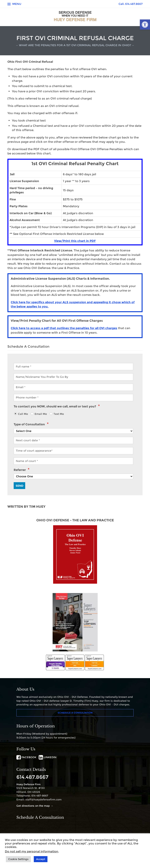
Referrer (21, 470)
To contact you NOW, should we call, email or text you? (57, 406)
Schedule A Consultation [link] (75, 713)
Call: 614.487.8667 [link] (131, 4)
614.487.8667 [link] (32, 777)
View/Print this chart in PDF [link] (75, 241)
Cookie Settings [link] (18, 859)
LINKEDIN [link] (48, 757)
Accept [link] (41, 859)
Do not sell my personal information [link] (32, 851)
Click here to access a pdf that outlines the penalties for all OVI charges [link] (64, 328)
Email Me (41, 414)
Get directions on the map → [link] (35, 806)
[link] (145, 25)
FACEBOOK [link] (26, 757)
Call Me (23, 414)
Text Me (59, 414)
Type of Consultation (31, 424)
